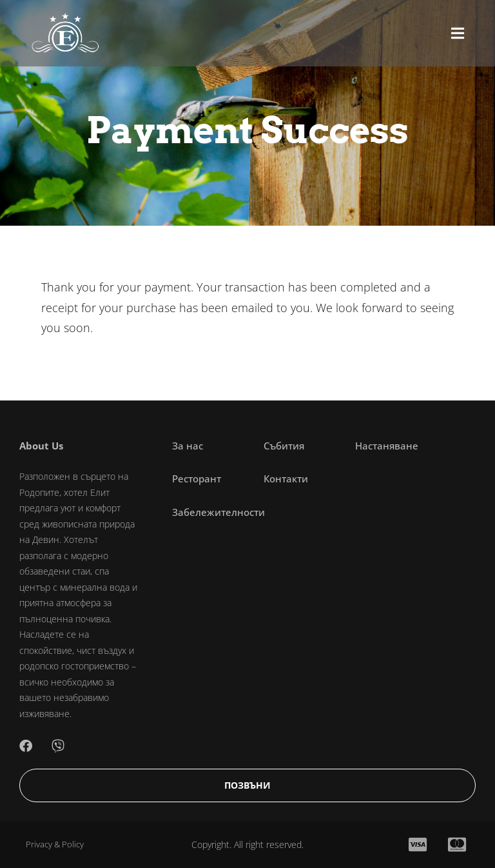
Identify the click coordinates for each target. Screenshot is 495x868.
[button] (458, 33)
